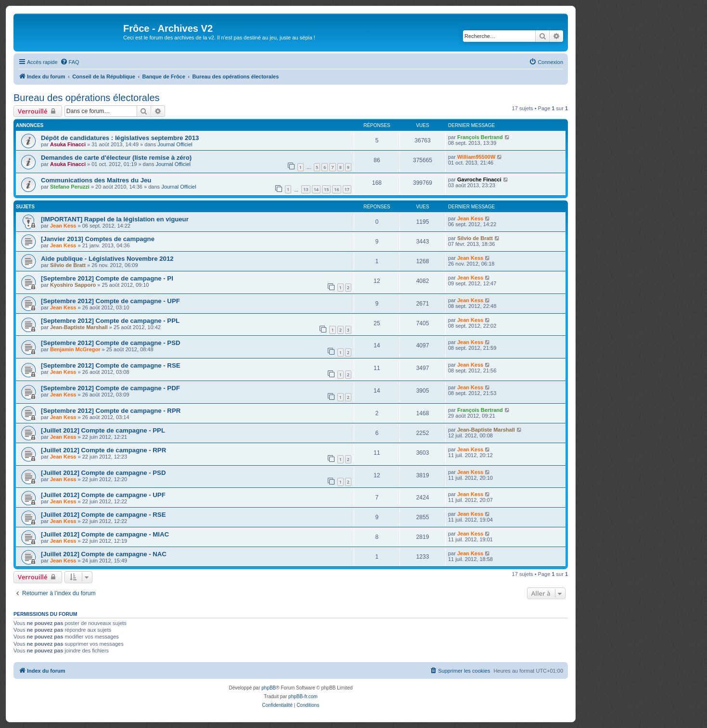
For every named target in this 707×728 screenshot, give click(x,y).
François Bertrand (480, 137)
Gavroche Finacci (479, 179)
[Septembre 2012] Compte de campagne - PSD (110, 343)
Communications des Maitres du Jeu (96, 180)
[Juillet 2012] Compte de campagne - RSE (103, 515)
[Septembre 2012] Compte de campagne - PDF (110, 388)
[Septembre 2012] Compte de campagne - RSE (110, 365)
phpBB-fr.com (303, 696)
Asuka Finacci (68, 144)
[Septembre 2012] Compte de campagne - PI (107, 278)
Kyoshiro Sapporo (73, 285)
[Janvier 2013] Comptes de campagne (98, 239)
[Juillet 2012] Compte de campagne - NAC (104, 554)
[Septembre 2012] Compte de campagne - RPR (111, 411)
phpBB (269, 688)
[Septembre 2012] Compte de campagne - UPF (110, 301)
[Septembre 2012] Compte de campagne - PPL (110, 321)
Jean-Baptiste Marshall (79, 327)
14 (316, 189)
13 (306, 189)
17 (347, 189)
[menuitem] (70, 62)
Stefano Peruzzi (70, 187)
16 (336, 189)
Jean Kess (63, 226)
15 (326, 189)
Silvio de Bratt (475, 238)
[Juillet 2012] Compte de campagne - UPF (103, 495)
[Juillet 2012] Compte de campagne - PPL (103, 430)
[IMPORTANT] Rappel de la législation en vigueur (115, 219)
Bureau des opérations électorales (87, 98)
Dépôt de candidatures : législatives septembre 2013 (120, 138)
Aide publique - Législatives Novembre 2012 (107, 259)
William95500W (476, 157)
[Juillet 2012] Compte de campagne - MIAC (105, 534)
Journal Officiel (175, 144)
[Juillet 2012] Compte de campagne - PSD (103, 473)
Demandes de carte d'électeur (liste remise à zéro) (116, 158)
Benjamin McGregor (75, 349)
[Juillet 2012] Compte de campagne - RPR (103, 450)
